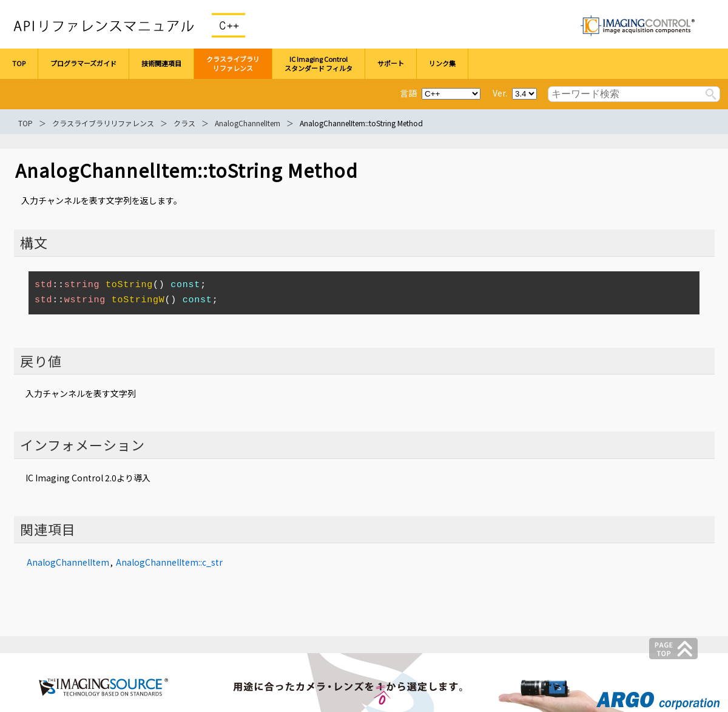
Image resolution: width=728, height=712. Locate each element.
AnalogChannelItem (248, 123)
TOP (25, 123)
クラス (184, 123)
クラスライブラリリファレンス (103, 123)
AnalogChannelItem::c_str (169, 562)
